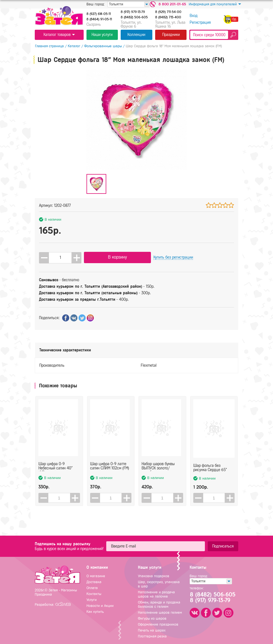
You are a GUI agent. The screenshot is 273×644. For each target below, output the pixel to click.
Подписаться (223, 546)
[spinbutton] (60, 257)
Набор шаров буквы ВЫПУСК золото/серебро (158, 467)
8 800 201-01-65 (172, 4)
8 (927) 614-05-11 (99, 14)
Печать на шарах (152, 630)
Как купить (95, 612)
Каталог (74, 46)
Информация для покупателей (215, 4)
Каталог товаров (59, 35)
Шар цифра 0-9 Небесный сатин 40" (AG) (56, 467)
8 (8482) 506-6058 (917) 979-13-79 (212, 598)
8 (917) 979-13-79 (133, 12)
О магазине (96, 576)
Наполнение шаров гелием (160, 612)
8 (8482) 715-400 (168, 17)
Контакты (94, 594)
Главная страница (49, 46)
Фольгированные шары (103, 46)
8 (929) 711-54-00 (168, 12)
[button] (76, 257)
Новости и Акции (100, 606)
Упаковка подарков (154, 576)
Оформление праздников (158, 624)
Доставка (94, 582)
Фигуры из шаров (152, 618)
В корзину (112, 257)
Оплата (92, 588)
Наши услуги (102, 35)
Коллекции (136, 35)
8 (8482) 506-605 (134, 17)
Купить (163, 257)
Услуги (92, 600)
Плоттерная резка (152, 636)
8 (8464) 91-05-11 (99, 19)
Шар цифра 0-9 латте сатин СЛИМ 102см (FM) (110, 467)
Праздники (171, 35)
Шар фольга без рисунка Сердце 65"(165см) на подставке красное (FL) (211, 467)
